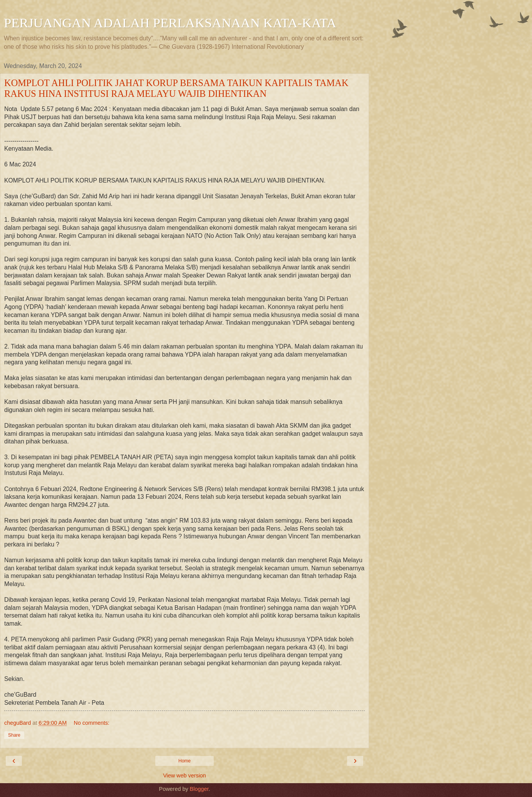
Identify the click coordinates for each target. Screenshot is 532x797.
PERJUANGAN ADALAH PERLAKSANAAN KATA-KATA (170, 23)
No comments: (92, 723)
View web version (185, 775)
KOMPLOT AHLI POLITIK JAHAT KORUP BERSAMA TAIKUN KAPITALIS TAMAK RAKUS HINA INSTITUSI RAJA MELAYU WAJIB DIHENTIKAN (176, 88)
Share (14, 735)
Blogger (199, 789)
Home (185, 761)
